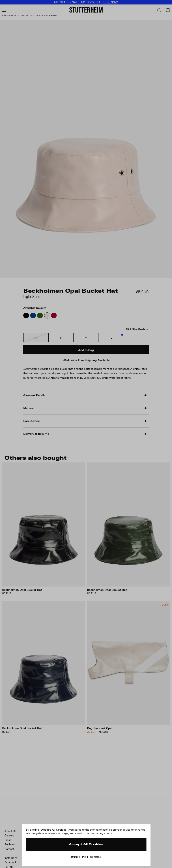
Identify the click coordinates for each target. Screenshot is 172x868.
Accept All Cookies (86, 845)
